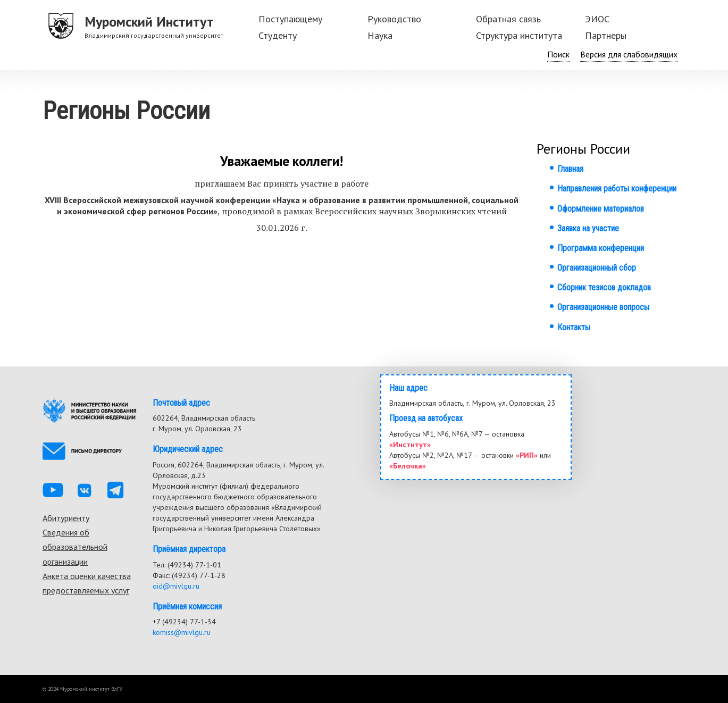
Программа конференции (601, 248)
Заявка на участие (588, 228)
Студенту (278, 35)
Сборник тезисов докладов (604, 287)
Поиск (558, 54)
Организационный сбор (597, 268)
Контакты (574, 327)
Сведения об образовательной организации (75, 547)
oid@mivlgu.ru (176, 586)
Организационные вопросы (603, 307)
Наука (380, 35)
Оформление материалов (601, 209)
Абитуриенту (66, 518)
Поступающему (290, 19)
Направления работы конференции (617, 189)
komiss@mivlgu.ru (182, 632)
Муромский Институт (149, 22)
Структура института (519, 35)
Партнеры (606, 35)
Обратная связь (508, 19)
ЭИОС (597, 19)
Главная (570, 169)
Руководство (394, 19)
